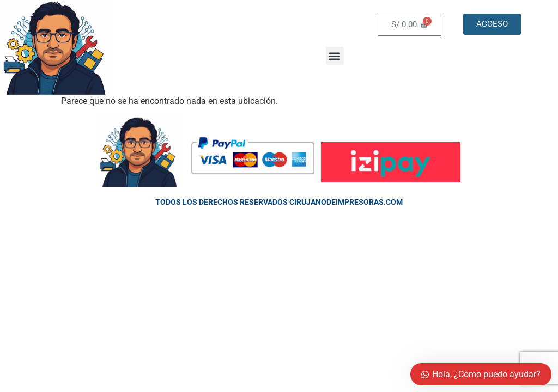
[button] (335, 56)
